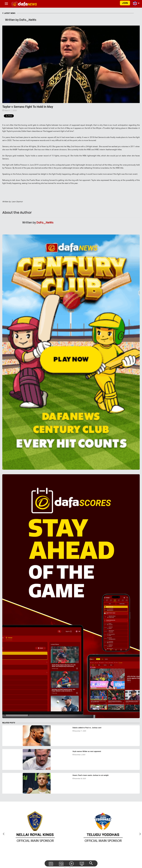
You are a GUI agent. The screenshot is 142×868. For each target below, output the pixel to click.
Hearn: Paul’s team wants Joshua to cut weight (91, 775)
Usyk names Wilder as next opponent (87, 751)
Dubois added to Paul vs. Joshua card (87, 728)
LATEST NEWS (9, 13)
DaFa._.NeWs (45, 223)
